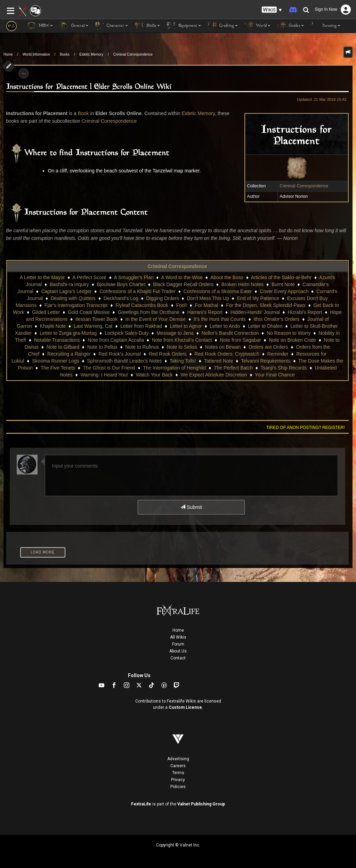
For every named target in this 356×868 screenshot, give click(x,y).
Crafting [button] (223, 26)
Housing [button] (326, 26)
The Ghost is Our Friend (109, 368)
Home (8, 54)
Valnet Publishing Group (201, 804)
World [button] (258, 26)
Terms (178, 773)
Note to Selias (182, 347)
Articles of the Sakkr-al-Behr (281, 277)
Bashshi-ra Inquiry (69, 284)
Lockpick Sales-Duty (127, 333)
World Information (36, 54)
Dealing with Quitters (73, 298)
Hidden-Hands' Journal (255, 312)
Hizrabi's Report (305, 312)
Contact (178, 658)
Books (65, 54)
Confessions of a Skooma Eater (218, 291)
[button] (272, 10)
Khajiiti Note (53, 326)
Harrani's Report (205, 312)
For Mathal (206, 305)
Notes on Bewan (223, 347)
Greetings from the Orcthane (148, 312)
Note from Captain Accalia (116, 340)
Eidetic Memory (91, 54)
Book (83, 113)
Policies (178, 787)
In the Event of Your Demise (156, 319)
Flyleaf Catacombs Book (142, 305)
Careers (178, 766)
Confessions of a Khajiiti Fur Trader (137, 291)
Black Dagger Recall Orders (184, 284)
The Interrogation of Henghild (174, 368)
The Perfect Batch (233, 368)
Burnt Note (283, 284)
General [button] (74, 26)
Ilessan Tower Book (96, 319)
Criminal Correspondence (133, 54)
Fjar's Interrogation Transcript (76, 305)
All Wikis (178, 637)
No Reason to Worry (289, 333)
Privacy (178, 780)
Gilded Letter (46, 312)
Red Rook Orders (168, 354)
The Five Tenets (58, 368)
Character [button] (112, 26)
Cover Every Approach (284, 291)
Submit (191, 507)
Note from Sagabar (240, 340)
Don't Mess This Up (208, 298)
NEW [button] (40, 26)
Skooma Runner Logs (55, 361)
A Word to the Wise (182, 277)
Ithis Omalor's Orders (277, 319)
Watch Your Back (154, 375)
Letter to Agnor (186, 326)
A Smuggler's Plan (134, 277)
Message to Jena (175, 333)
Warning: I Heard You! (104, 375)
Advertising (178, 759)
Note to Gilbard (63, 347)
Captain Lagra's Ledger (66, 291)
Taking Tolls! (183, 361)
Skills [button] (147, 26)
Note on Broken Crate (292, 340)
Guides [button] (291, 26)
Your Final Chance (275, 375)
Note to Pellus (102, 347)
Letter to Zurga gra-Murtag (68, 333)
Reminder (278, 354)
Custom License (185, 707)
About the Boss (227, 277)
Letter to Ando (225, 326)
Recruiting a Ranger (69, 354)
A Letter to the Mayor (42, 277)
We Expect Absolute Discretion (214, 375)
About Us (178, 651)
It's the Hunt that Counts (220, 319)
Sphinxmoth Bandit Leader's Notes (124, 361)
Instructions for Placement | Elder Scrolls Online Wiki (89, 87)
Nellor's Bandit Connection (230, 333)
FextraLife (141, 804)
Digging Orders (162, 298)
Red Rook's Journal (120, 354)
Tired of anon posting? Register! (306, 428)
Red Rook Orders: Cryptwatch (227, 354)
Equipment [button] (184, 26)
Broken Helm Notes (242, 284)
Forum (178, 644)
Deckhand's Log (121, 298)
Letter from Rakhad (141, 326)
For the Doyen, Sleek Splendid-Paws (266, 305)
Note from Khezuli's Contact (182, 340)
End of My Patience (258, 298)
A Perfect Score (89, 277)
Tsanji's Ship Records (284, 368)
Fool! (182, 305)
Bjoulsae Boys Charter (121, 284)
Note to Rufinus (142, 347)
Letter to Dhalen (265, 326)
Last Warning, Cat (93, 326)
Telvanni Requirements (266, 361)
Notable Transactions (57, 340)
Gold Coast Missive (89, 312)
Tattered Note (218, 361)
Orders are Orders (268, 347)
